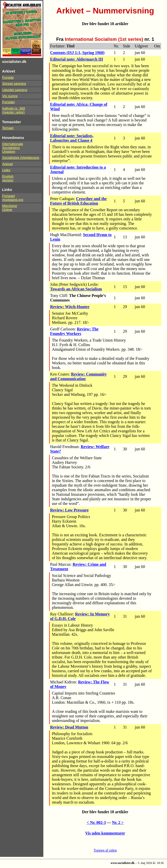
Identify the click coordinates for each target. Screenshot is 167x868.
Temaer (8, 128)
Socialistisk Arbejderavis (21, 158)
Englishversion (8, 178)
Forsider (9, 102)
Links (6, 170)
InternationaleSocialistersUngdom (13, 148)
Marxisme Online (10, 208)
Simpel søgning (14, 84)
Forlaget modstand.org (13, 198)
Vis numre (10, 96)
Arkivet (8, 164)
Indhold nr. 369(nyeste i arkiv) (14, 110)
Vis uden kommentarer (105, 833)
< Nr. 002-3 (96, 822)
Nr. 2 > (118, 822)
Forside (8, 77)
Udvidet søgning (15, 90)
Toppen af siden (105, 850)
